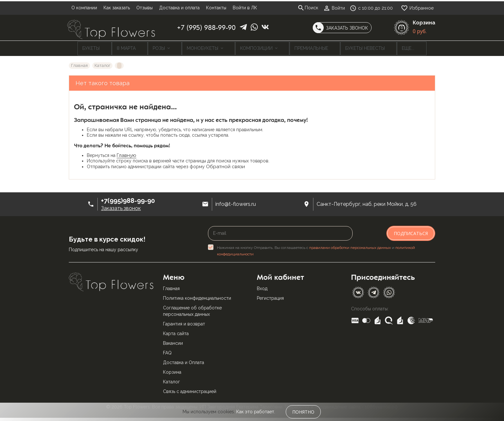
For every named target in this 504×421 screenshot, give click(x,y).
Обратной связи (225, 164)
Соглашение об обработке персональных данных (192, 309)
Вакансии (173, 341)
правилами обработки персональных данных (350, 245)
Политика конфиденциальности (197, 296)
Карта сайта (176, 331)
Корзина (172, 370)
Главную (126, 153)
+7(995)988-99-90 (128, 198)
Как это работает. (256, 412)
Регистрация (270, 296)
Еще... (380, 47)
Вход (262, 286)
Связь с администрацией (190, 389)
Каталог (171, 380)
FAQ (167, 351)
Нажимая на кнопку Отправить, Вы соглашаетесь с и (316, 249)
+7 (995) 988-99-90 (206, 28)
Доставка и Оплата (184, 360)
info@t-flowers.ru (236, 202)
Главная (171, 286)
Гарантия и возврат (184, 322)
